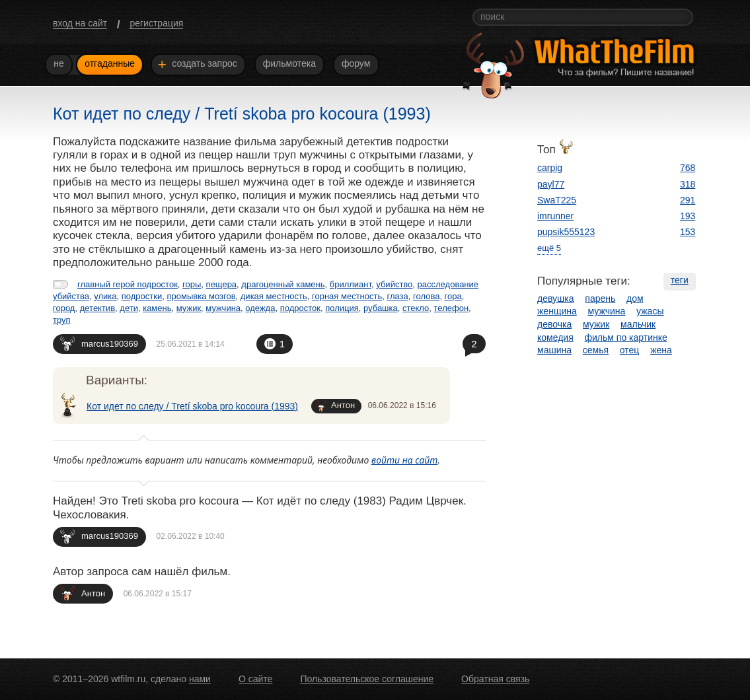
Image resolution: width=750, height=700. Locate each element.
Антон (336, 406)
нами (200, 679)
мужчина (223, 308)
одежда (260, 308)
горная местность (347, 296)
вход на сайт (80, 23)
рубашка (381, 308)
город (64, 308)
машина (554, 350)
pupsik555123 (566, 232)
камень (157, 308)
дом (635, 298)
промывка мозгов (201, 296)
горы (192, 284)
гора (453, 296)
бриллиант (351, 284)
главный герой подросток (128, 284)
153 (688, 232)
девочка (554, 324)
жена (661, 350)
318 (688, 184)
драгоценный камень (283, 284)
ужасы (650, 311)
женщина (557, 311)
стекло (416, 308)
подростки (142, 296)
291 (688, 200)
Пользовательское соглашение (367, 679)
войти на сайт (405, 460)
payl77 (551, 184)
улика (105, 296)
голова (426, 296)
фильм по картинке (626, 337)
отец (630, 350)
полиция (342, 308)
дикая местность (274, 296)
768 (688, 168)
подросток (300, 308)
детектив (97, 308)
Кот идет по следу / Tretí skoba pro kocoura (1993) (192, 406)
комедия (555, 337)
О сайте (255, 679)
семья (596, 350)
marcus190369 (99, 343)
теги (680, 280)
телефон (452, 308)
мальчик (638, 324)
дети (129, 308)
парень (600, 298)
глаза (397, 296)
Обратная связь (495, 679)
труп (62, 320)
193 (688, 216)
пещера (222, 284)
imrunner (555, 216)
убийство (394, 284)
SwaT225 (557, 200)
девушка (556, 298)
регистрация (156, 23)
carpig (550, 168)
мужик (189, 308)
